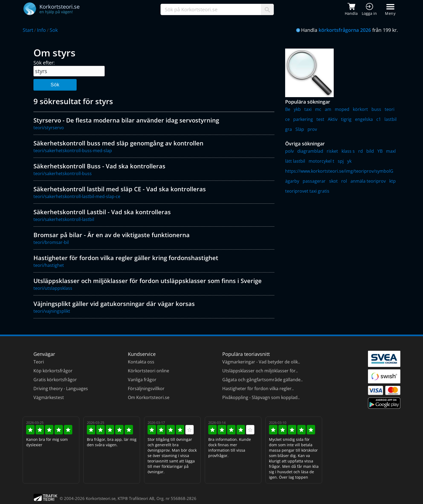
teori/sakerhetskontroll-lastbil (64, 219)
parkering (303, 119)
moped (342, 109)
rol (344, 181)
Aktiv (333, 119)
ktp (393, 181)
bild (370, 151)
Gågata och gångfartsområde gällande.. (262, 380)
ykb (297, 109)
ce (287, 119)
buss (376, 109)
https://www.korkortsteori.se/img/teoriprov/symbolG (339, 171)
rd (361, 151)
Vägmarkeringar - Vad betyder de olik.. (261, 362)
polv (289, 151)
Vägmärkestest (49, 397)
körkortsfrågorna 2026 (345, 30)
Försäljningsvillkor (146, 389)
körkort (360, 109)
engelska (364, 119)
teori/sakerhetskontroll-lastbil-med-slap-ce (77, 196)
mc (318, 109)
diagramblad (310, 151)
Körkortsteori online (149, 371)
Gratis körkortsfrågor (55, 380)
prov (312, 129)
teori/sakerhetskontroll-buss (63, 173)
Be (288, 109)
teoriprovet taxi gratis (307, 191)
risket (332, 151)
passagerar (314, 181)
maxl (391, 151)
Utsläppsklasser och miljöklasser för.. (260, 371)
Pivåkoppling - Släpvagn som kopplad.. (261, 397)
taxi (308, 109)
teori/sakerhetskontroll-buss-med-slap (73, 151)
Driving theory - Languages (61, 389)
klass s (348, 151)
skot (333, 181)
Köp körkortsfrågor (53, 371)
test (320, 119)
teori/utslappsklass (53, 288)
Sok (54, 30)
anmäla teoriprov (368, 181)
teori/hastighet (49, 265)
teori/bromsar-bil (51, 242)
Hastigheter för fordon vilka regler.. (258, 389)
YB (380, 151)
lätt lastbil (295, 161)
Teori (39, 362)
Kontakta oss (141, 362)
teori (390, 109)
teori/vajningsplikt (52, 311)
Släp (300, 129)
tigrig (346, 119)
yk (349, 161)
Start (28, 30)
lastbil (390, 119)
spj (341, 161)
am (328, 109)
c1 (379, 119)
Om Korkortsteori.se (149, 397)
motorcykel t (321, 161)
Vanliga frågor (142, 380)
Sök (55, 85)
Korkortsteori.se (101, 498)
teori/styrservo (49, 128)
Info (41, 30)
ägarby (292, 181)
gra (289, 129)
